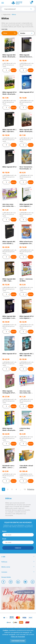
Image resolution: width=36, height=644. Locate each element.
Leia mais (4, 29)
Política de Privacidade (18, 637)
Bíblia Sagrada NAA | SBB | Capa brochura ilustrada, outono (9, 280)
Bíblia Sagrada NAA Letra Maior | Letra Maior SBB (9, 317)
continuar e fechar (18, 641)
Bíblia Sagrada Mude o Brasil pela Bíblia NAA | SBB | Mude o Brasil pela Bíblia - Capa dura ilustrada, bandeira (9, 429)
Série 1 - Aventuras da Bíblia (26, 280)
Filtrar (10, 33)
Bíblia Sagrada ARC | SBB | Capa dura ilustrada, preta (9, 131)
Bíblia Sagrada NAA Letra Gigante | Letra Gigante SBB (26, 205)
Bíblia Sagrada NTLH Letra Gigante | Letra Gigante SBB (27, 317)
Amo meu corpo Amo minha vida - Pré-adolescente (8, 205)
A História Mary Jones (25, 429)
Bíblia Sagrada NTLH (27, 92)
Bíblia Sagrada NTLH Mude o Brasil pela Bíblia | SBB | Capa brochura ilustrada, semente (9, 93)
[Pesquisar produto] (32, 10)
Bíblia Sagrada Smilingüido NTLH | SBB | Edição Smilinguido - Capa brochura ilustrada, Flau (9, 392)
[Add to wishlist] (14, 40)
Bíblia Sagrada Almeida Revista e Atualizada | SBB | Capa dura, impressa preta (26, 56)
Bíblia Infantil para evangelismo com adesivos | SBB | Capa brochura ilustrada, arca (26, 243)
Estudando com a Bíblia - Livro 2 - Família (8, 467)
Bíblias (14, 15)
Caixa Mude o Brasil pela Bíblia (26, 467)
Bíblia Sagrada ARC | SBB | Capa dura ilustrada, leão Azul (27, 355)
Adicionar (14, 70)
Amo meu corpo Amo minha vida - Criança (26, 392)
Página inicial (7, 15)
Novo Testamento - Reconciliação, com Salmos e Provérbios (26, 168)
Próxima (31, 489)
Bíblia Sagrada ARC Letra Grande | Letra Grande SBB (9, 243)
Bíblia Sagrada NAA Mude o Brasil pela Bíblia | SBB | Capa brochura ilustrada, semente (9, 56)
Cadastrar (18, 548)
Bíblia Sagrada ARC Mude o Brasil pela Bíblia (26, 131)
